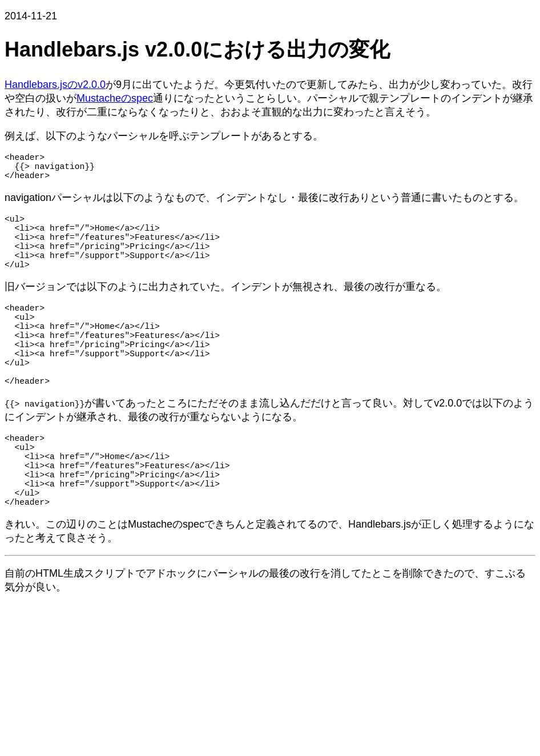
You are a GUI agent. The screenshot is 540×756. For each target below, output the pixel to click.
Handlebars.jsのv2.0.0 (55, 85)
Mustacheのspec (115, 98)
